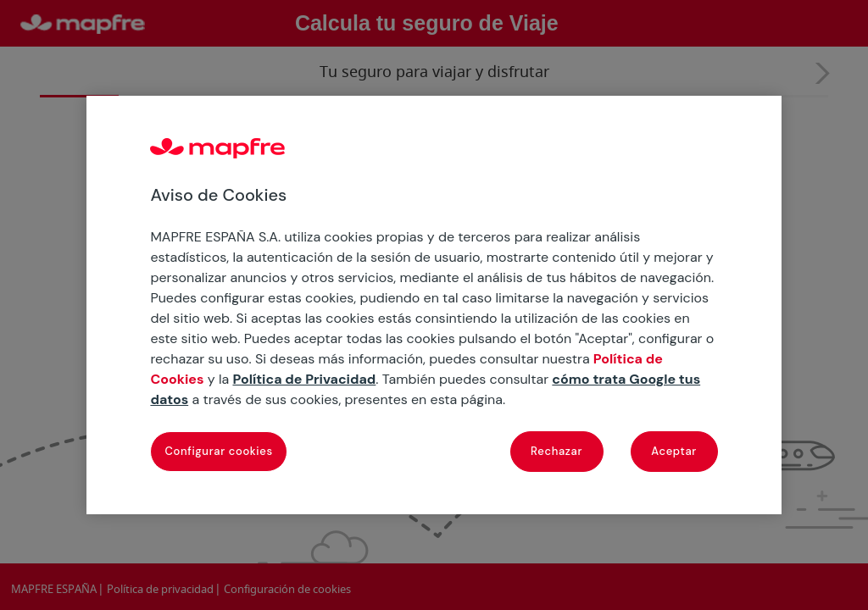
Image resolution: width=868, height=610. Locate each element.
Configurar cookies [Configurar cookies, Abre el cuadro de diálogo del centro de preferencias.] (218, 451)
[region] (434, 305)
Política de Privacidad (304, 379)
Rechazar (556, 451)
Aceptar (674, 451)
